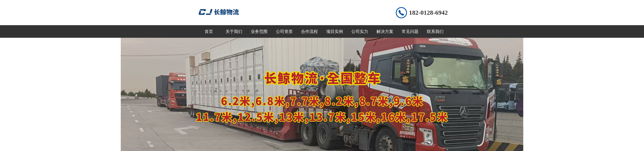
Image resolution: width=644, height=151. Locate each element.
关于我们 (234, 31)
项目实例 (335, 31)
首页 (209, 31)
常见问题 (410, 31)
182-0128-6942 (428, 12)
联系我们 (435, 31)
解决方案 (385, 31)
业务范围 (259, 31)
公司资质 (284, 31)
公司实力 (360, 31)
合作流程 (309, 31)
